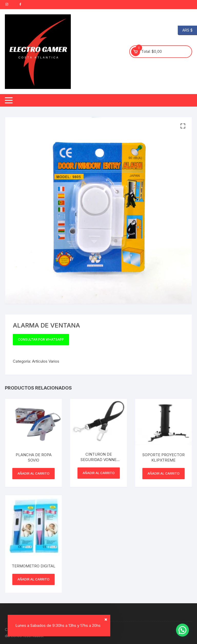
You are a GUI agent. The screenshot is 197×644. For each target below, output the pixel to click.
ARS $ (185, 30)
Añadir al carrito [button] (33, 473)
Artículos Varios (46, 361)
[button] (183, 126)
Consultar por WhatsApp (41, 339)
